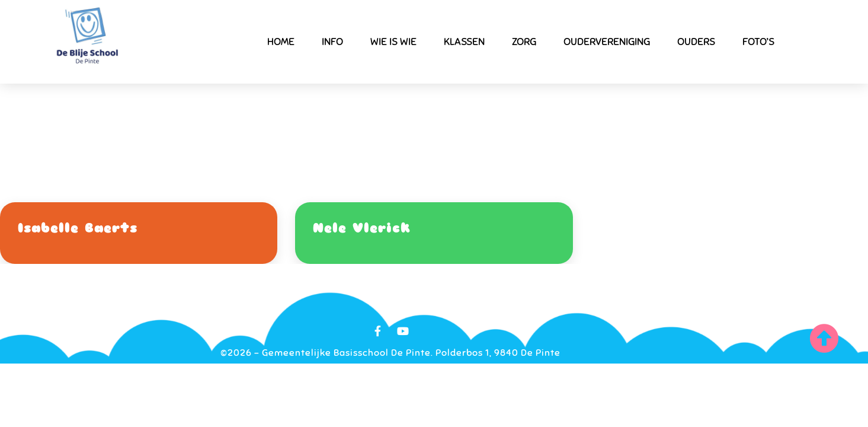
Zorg (524, 42)
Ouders (696, 42)
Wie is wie (393, 42)
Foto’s (758, 42)
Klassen (464, 42)
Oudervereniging (607, 42)
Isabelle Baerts (78, 228)
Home (281, 42)
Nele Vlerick (362, 228)
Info (332, 42)
